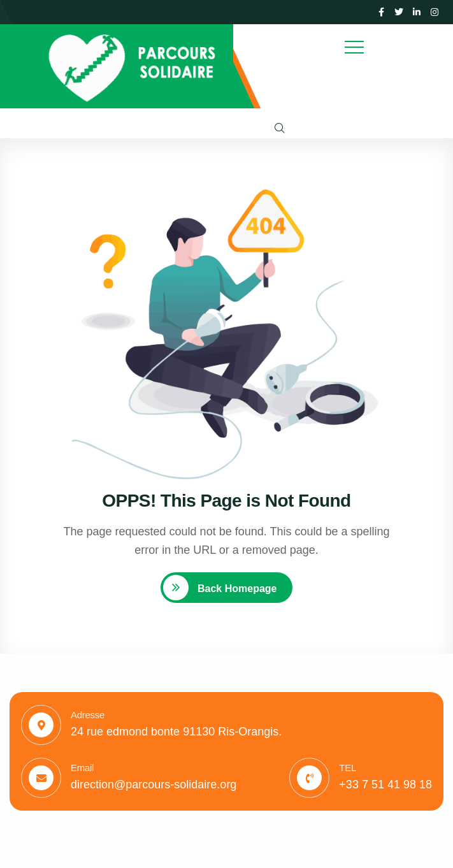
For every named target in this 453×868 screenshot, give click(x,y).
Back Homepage (236, 589)
